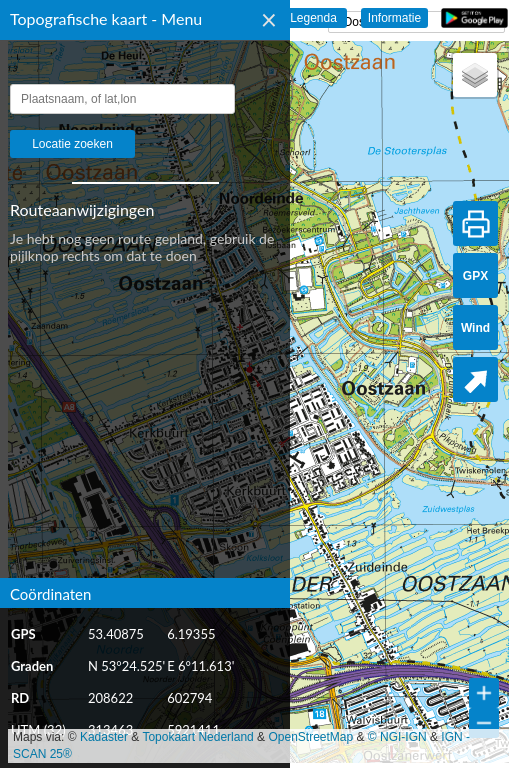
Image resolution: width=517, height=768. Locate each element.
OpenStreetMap (310, 737)
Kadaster (104, 737)
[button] (475, 75)
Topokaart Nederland (197, 737)
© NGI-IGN (397, 737)
